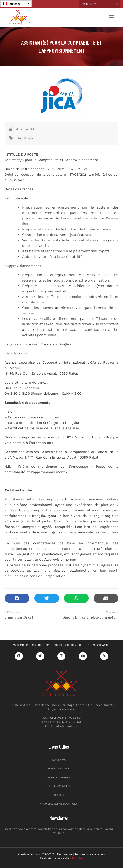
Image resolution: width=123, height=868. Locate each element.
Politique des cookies (28, 645)
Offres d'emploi (25, 138)
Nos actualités (59, 769)
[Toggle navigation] (111, 17)
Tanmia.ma (59, 760)
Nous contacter (99, 645)
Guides (59, 795)
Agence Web (69, 858)
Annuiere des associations (59, 804)
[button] (17, 598)
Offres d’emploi (59, 786)
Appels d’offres (59, 777)
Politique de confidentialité (66, 645)
